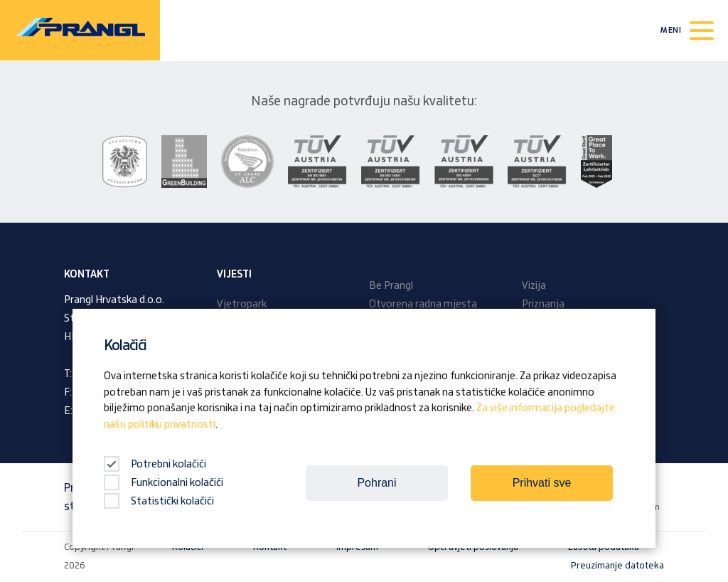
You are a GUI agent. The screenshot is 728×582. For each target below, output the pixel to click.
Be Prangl (391, 286)
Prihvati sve (542, 483)
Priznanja (543, 305)
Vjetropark (242, 305)
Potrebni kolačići (155, 465)
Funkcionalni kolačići (164, 483)
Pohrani (376, 483)
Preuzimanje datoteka (617, 566)
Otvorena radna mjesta (423, 305)
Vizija (534, 286)
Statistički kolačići (159, 502)
